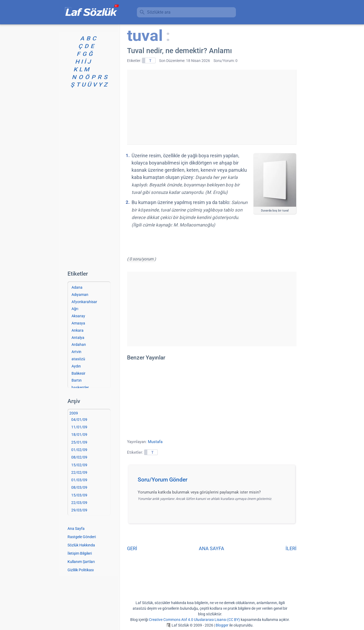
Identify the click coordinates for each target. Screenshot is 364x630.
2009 (74, 413)
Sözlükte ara (159, 12)
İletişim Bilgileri (80, 553)
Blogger (222, 625)
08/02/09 (79, 457)
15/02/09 (79, 465)
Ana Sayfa (76, 529)
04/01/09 (79, 420)
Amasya (78, 323)
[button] (214, 481)
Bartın (77, 380)
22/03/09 (79, 503)
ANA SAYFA (211, 548)
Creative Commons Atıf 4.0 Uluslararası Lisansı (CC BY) (194, 620)
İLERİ (291, 548)
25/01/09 (79, 442)
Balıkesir (78, 373)
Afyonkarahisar (84, 302)
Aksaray (78, 316)
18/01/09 (79, 435)
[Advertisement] (212, 107)
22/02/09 (79, 472)
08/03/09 (79, 487)
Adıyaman (80, 295)
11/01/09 (79, 427)
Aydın (76, 366)
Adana (77, 287)
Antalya (78, 338)
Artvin (76, 352)
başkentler (80, 388)
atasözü (78, 359)
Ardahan (79, 345)
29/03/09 (79, 510)
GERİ (132, 548)
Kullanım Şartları (81, 562)
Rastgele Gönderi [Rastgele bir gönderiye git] (82, 537)
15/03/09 (79, 495)
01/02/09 (79, 450)
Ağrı (75, 309)
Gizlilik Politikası (81, 570)
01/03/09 (79, 480)
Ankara (78, 330)
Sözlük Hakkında (81, 545)
